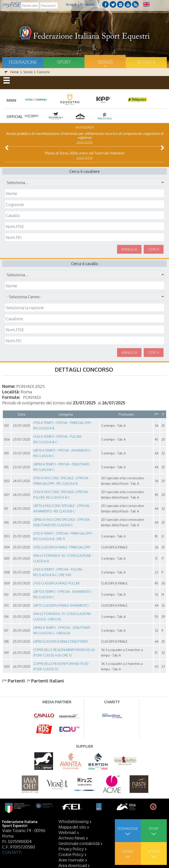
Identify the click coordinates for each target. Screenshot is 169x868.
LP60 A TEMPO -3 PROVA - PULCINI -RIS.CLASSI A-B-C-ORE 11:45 (58, 572)
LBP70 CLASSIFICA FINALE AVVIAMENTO (61, 605)
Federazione (23, 62)
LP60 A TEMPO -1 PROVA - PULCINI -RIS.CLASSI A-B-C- (58, 439)
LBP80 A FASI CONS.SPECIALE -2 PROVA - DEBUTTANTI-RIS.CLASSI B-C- (62, 522)
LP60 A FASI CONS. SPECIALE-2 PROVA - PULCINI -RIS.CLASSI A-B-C (61, 495)
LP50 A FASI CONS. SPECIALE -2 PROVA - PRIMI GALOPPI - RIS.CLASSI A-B (62, 481)
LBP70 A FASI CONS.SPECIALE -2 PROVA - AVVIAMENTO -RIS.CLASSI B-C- (62, 508)
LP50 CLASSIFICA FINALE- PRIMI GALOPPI (62, 547)
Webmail (67, 832)
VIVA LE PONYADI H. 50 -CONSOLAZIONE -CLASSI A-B (63, 558)
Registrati (87, 4)
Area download (73, 865)
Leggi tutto (85, 142)
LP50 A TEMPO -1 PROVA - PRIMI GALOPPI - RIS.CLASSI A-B (63, 425)
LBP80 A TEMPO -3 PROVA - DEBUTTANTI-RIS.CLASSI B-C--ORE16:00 (62, 630)
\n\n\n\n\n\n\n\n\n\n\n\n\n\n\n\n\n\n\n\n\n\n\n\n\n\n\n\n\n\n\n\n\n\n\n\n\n (84, 297)
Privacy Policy (71, 849)
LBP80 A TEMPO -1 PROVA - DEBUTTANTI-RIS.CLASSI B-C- (62, 467)
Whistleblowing (73, 821)
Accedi (71, 4)
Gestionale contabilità (79, 843)
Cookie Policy (71, 854)
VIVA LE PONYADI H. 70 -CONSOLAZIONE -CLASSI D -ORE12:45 (63, 617)
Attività (146, 62)
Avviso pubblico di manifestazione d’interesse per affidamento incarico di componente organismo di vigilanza (85, 136)
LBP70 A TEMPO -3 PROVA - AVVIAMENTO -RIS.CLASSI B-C (63, 594)
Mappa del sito (72, 827)
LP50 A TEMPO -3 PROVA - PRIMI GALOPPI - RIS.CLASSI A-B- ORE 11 (63, 536)
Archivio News (72, 838)
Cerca (154, 249)
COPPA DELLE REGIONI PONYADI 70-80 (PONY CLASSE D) (61, 666)
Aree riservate (71, 860)
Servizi (105, 62)
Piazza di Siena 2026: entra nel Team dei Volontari (84, 153)
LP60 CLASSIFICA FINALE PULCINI (56, 583)
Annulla (129, 249)
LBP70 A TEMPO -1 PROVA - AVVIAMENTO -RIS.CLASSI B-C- (63, 453)
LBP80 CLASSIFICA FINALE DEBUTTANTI (60, 641)
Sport (64, 62)
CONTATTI (12, 852)
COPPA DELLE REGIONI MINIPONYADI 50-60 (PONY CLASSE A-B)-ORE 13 (64, 653)
